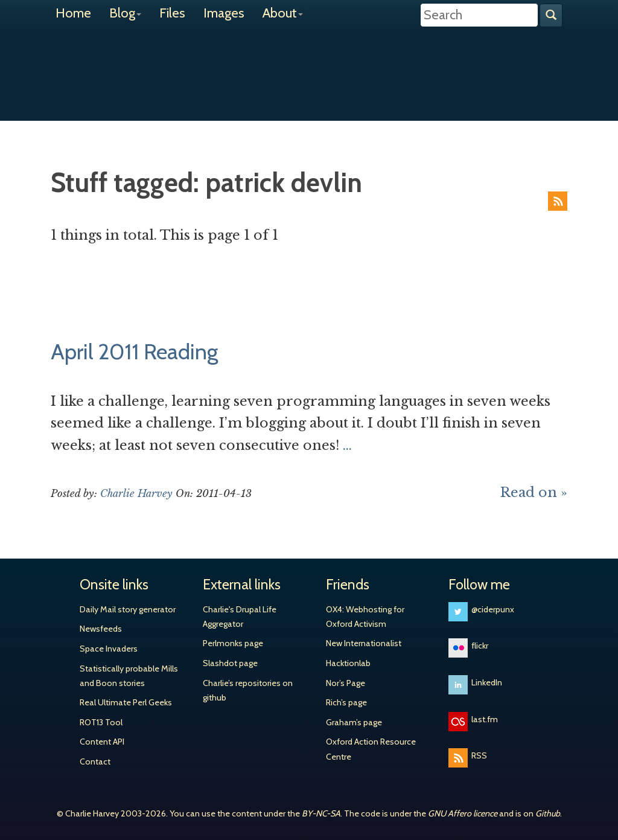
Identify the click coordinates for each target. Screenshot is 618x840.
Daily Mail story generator (128, 609)
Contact (95, 761)
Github (548, 813)
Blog (125, 13)
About (283, 13)
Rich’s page (346, 702)
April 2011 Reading (134, 351)
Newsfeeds (101, 629)
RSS (558, 201)
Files (172, 13)
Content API (102, 742)
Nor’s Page (346, 683)
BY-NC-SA (321, 813)
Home (73, 13)
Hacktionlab (348, 663)
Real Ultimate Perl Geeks (126, 702)
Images (224, 13)
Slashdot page (230, 663)
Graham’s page (354, 722)
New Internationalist (364, 643)
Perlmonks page (233, 643)
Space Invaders (109, 649)
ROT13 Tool (101, 722)
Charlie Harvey (309, 65)
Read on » (534, 492)
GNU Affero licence (463, 813)
